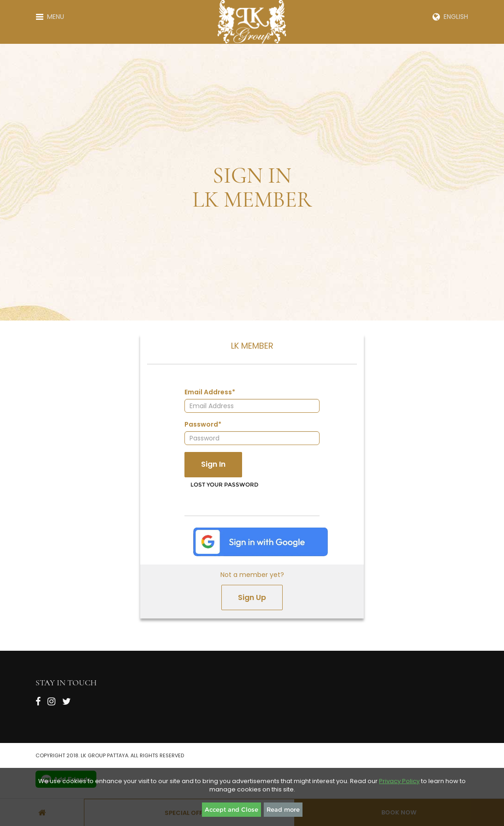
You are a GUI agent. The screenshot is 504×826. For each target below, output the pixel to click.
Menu (50, 17)
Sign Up (252, 597)
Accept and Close (231, 809)
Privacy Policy (399, 781)
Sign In (213, 464)
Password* (203, 424)
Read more (283, 809)
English (450, 17)
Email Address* (210, 392)
